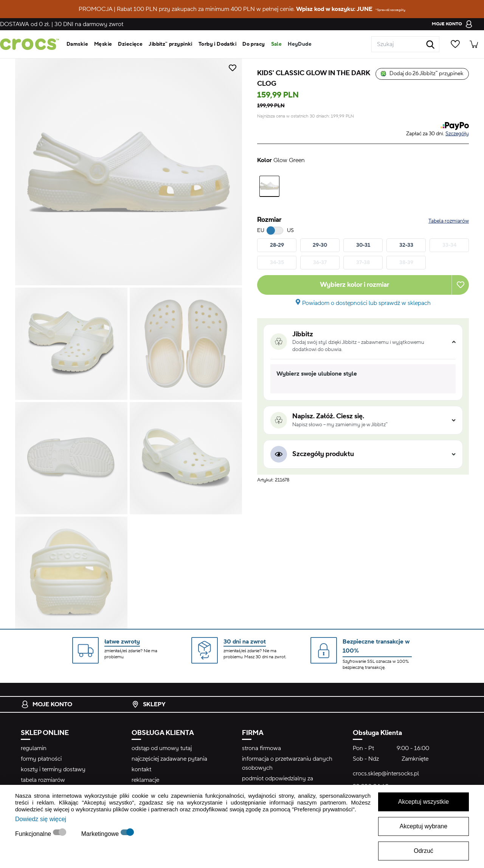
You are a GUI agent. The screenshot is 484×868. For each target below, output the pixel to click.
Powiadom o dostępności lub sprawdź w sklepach (366, 303)
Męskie (103, 44)
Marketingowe (101, 834)
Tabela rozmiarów (449, 221)
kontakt (141, 769)
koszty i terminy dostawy (53, 769)
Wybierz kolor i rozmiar (354, 285)
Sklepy (149, 704)
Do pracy (254, 44)
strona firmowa (261, 748)
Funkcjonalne (34, 834)
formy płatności (41, 759)
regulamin (34, 748)
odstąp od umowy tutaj (162, 748)
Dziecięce (130, 44)
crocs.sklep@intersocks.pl (386, 774)
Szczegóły (457, 134)
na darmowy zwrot (89, 24)
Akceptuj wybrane (423, 826)
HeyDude (300, 44)
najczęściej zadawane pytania (169, 759)
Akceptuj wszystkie (423, 802)
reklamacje (145, 780)
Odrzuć (423, 851)
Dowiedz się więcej (41, 819)
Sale (277, 44)
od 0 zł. (25, 24)
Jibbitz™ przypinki (171, 44)
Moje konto (47, 704)
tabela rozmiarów (43, 780)
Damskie (77, 44)
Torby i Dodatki (217, 44)
